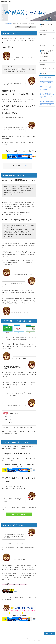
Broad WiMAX (43, 34)
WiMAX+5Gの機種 (44, 57)
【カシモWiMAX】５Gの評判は (47, 77)
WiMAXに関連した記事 (6, 2)
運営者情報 (42, 64)
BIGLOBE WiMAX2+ (45, 38)
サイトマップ (28, 638)
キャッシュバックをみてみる (19, 514)
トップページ (4, 23)
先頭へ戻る (50, 634)
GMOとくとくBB (44, 31)
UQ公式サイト (12, 195)
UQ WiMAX (42, 46)
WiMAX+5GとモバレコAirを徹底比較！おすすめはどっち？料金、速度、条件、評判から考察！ (47, 103)
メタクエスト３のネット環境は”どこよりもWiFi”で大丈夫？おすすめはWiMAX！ (47, 88)
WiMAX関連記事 (10, 23)
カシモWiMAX (43, 42)
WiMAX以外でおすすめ (45, 68)
